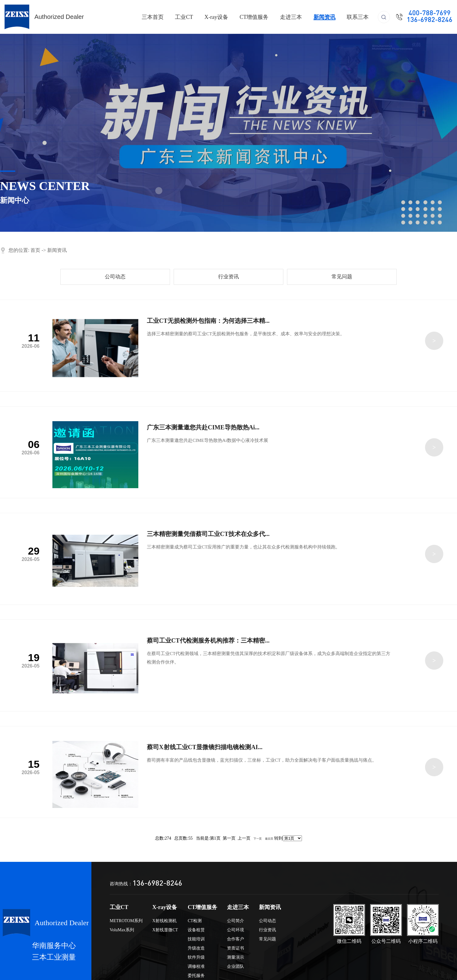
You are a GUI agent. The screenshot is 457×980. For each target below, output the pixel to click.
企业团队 (236, 966)
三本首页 (153, 17)
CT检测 (195, 921)
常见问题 (342, 277)
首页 (35, 250)
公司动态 (115, 277)
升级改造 (196, 948)
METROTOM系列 (126, 921)
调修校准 (196, 966)
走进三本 (291, 17)
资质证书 (236, 948)
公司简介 (236, 921)
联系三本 (358, 17)
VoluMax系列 (122, 930)
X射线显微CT (165, 930)
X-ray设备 (216, 17)
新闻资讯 (324, 17)
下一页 (258, 839)
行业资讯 (228, 277)
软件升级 (196, 957)
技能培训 (196, 939)
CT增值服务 (254, 17)
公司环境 (236, 930)
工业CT (184, 17)
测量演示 (236, 957)
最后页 (269, 839)
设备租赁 (196, 930)
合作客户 (236, 939)
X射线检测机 (165, 921)
